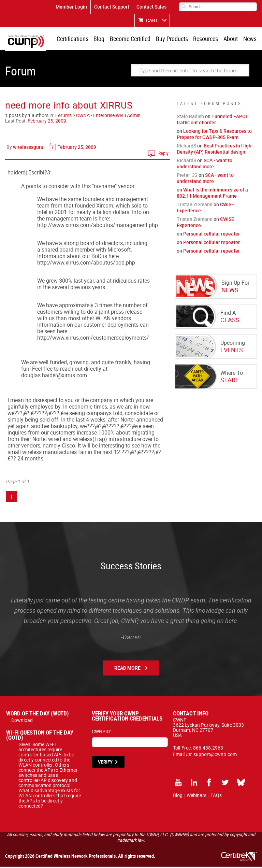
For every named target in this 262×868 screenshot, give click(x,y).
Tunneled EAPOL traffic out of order (213, 121)
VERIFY (105, 763)
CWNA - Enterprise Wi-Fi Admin (108, 117)
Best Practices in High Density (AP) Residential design (214, 150)
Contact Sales (151, 7)
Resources (208, 39)
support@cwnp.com (215, 756)
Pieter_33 (187, 176)
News (250, 39)
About (232, 39)
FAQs (216, 796)
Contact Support (112, 7)
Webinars (196, 796)
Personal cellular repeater (212, 235)
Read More (127, 669)
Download (22, 721)
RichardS (186, 147)
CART (152, 20)
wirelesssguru (28, 148)
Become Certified (134, 39)
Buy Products (175, 39)
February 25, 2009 (47, 122)
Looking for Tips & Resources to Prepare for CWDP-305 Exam (214, 135)
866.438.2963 (208, 749)
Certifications (78, 39)
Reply (163, 154)
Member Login (71, 7)
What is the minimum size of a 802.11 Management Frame (212, 194)
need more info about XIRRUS (69, 106)
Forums (63, 117)
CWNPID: (101, 733)
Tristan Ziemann (195, 206)
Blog (104, 39)
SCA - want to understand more (205, 165)
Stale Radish (190, 118)
